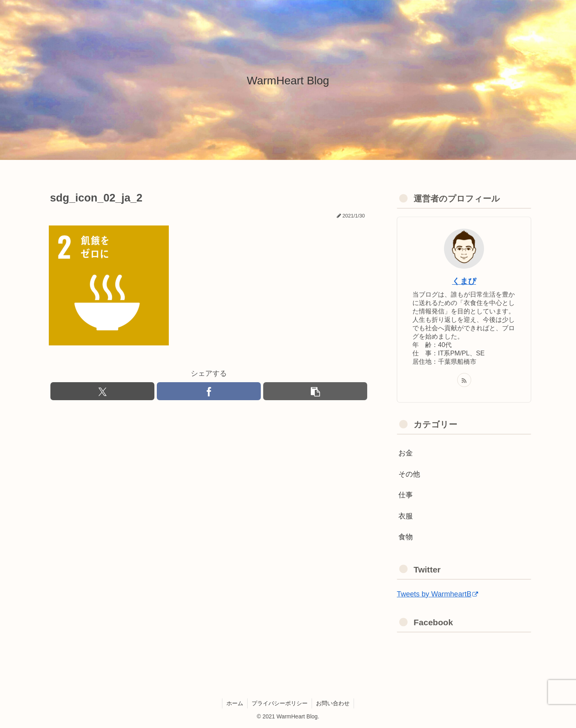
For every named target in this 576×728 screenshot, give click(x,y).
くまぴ (464, 281)
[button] (315, 391)
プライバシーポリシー (280, 703)
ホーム (235, 703)
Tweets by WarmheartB (437, 594)
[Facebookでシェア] (209, 391)
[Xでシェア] (102, 391)
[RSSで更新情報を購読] (464, 380)
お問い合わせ (333, 703)
